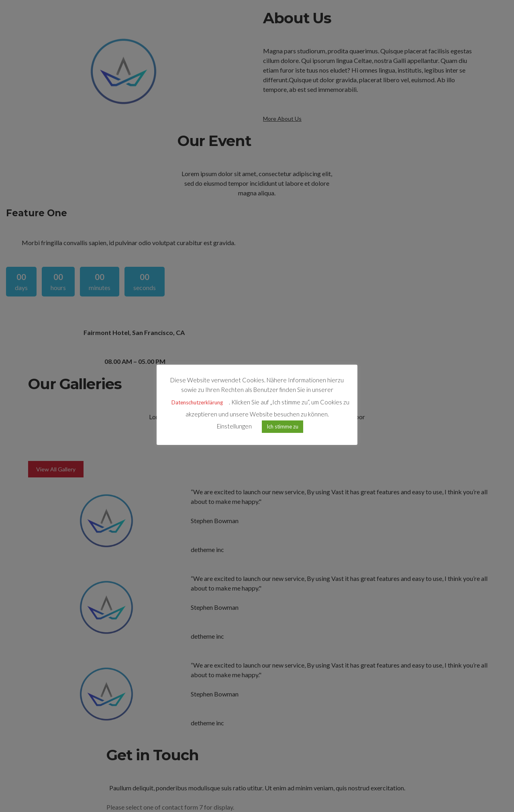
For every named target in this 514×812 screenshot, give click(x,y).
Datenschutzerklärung (197, 402)
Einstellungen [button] (234, 426)
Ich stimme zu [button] (282, 426)
